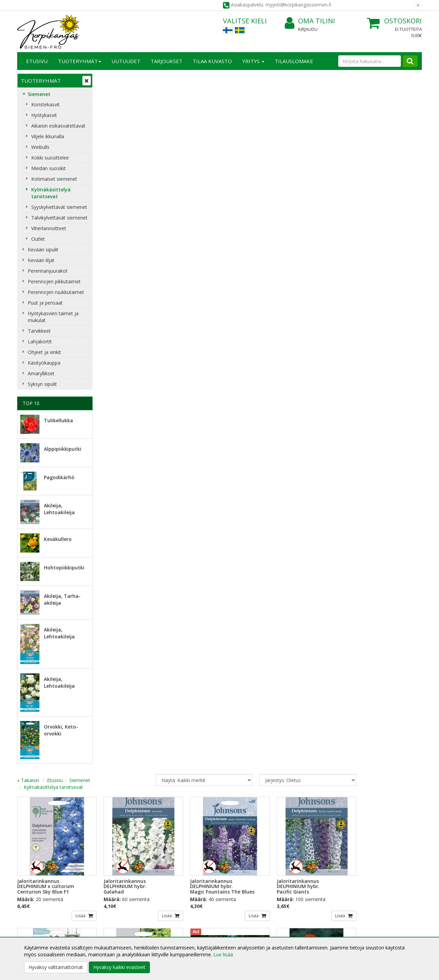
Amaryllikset (41, 373)
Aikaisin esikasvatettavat (58, 126)
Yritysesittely (32, 903)
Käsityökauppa (44, 363)
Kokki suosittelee (50, 158)
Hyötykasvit (44, 115)
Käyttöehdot (114, 923)
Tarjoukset (167, 61)
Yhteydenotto (33, 923)
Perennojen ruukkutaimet (56, 292)
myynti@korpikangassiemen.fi (383, 846)
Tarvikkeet (39, 331)
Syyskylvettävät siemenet (59, 207)
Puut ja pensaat (45, 303)
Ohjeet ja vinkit (44, 352)
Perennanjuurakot (48, 271)
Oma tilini (310, 21)
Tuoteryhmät (80, 61)
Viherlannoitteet (49, 228)
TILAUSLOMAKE (294, 61)
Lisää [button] (159, 214)
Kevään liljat (41, 260)
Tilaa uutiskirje (123, 860)
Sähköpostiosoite (125, 832)
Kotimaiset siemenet (54, 179)
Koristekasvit (45, 104)
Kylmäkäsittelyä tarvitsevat (51, 193)
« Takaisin (110, 83)
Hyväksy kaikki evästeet (119, 967)
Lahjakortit (40, 341)
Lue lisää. (224, 954)
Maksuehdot (114, 934)
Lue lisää (240, 848)
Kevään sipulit (43, 250)
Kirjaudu (308, 29)
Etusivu (37, 61)
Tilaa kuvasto (212, 61)
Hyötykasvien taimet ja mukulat (53, 317)
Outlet (38, 239)
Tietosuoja (112, 903)
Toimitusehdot (117, 913)
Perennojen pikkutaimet (54, 281)
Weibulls (40, 147)
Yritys (253, 61)
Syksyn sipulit (42, 384)
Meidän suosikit (49, 168)
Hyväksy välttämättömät (56, 967)
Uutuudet (126, 61)
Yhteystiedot (32, 913)
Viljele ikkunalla (48, 136)
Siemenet (39, 94)
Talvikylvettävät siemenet (59, 218)
